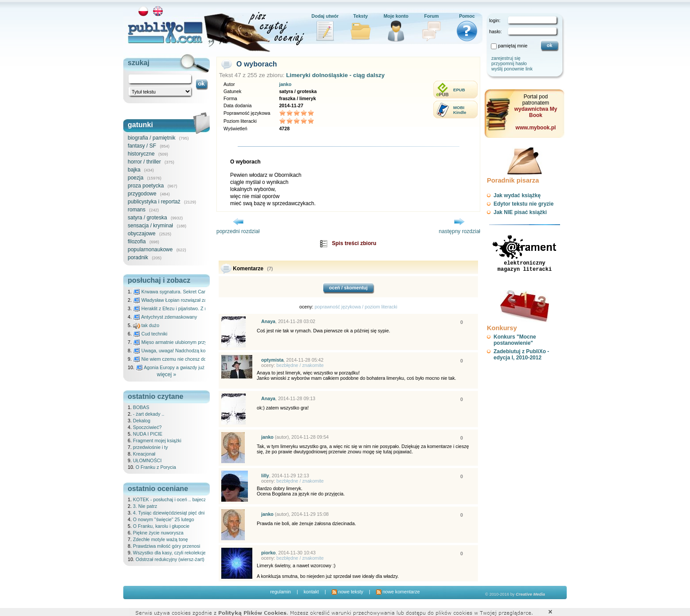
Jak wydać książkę (517, 195)
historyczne (141, 154)
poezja (135, 178)
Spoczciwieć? (147, 427)
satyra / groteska (147, 218)
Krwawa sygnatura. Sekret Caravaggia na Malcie (188, 292)
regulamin (280, 592)
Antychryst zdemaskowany (165, 317)
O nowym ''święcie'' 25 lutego (164, 519)
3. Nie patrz (145, 506)
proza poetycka (146, 186)
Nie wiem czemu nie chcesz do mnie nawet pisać (189, 359)
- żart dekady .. (149, 414)
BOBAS (141, 407)
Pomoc (467, 16)
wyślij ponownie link (512, 69)
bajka (134, 170)
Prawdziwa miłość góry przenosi (167, 546)
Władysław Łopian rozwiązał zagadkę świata (184, 300)
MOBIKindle (460, 110)
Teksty (361, 16)
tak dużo (146, 325)
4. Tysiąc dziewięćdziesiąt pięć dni (169, 513)
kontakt (311, 592)
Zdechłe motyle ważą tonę (161, 539)
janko (285, 84)
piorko (269, 553)
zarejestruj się (506, 58)
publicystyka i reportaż (154, 202)
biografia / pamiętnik (151, 138)
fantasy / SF (142, 146)
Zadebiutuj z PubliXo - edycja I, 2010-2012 (521, 355)
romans (137, 210)
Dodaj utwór (325, 16)
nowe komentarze (398, 592)
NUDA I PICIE (148, 434)
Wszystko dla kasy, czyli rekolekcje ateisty (177, 553)
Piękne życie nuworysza (158, 533)
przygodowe (142, 194)
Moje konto (396, 16)
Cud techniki (150, 334)
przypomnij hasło (509, 63)
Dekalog (142, 421)
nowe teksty (347, 592)
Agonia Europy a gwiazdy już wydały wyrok (185, 367)
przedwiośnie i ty (151, 447)
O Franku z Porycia (156, 467)
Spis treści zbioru (354, 243)
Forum (431, 16)
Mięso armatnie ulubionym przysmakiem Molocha (189, 342)
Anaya (268, 321)
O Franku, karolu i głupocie (161, 526)
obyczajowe (142, 234)
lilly (265, 476)
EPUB (459, 90)
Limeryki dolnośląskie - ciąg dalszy (335, 75)
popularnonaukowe (150, 250)
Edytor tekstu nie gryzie (523, 204)
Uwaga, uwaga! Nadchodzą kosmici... (177, 351)
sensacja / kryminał (150, 226)
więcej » (167, 374)
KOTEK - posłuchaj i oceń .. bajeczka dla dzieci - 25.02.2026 (196, 499)
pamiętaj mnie (513, 46)
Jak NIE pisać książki (520, 212)
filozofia (137, 242)
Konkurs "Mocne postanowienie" (515, 340)
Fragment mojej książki (157, 441)
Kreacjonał (144, 454)
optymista (272, 360)
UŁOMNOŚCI (147, 460)
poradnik (138, 257)
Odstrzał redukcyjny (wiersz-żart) (170, 559)
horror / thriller (144, 162)
